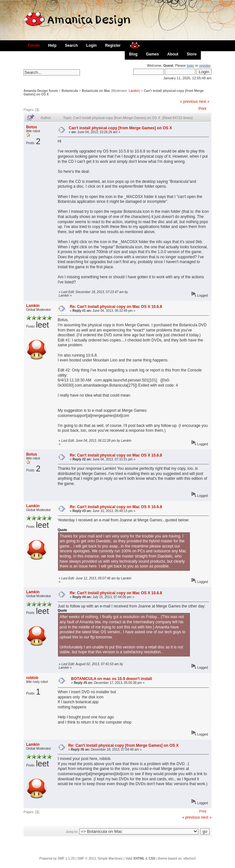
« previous (189, 102)
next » (204, 102)
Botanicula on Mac (96, 91)
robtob (32, 678)
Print (203, 109)
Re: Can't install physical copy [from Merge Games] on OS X (123, 745)
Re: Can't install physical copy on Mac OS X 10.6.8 (116, 307)
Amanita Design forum (41, 91)
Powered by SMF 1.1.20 (57, 858)
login (190, 65)
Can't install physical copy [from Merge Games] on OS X (120, 128)
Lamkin (134, 91)
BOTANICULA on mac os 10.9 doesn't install (112, 679)
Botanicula (70, 91)
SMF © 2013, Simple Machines (100, 858)
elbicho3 (190, 858)
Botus (32, 127)
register (205, 65)
